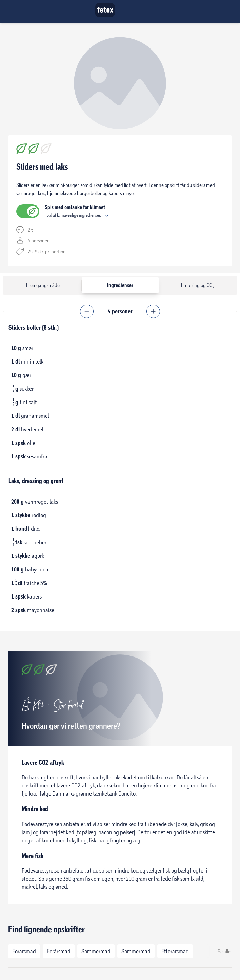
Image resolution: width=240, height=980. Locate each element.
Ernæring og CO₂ (198, 285)
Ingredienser (120, 285)
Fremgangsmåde (43, 285)
